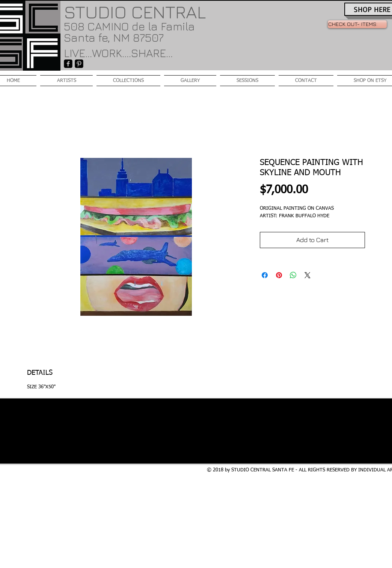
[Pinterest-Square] (79, 64)
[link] (357, 24)
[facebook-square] (68, 64)
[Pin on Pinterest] (279, 275)
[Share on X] (308, 275)
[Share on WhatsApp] (293, 275)
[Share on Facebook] (265, 275)
